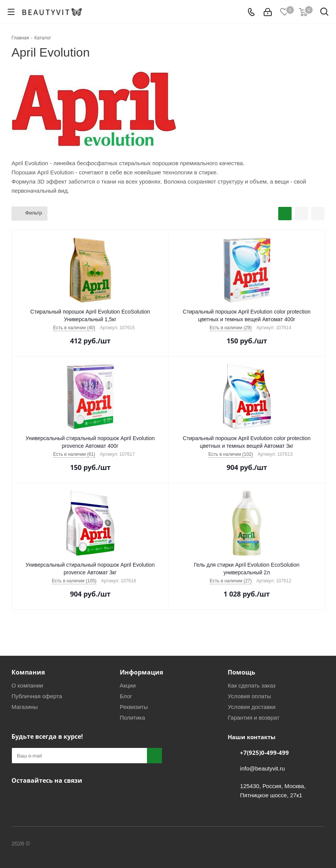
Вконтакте (19, 798)
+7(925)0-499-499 (264, 753)
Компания (28, 672)
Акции (128, 685)
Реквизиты (134, 707)
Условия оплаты (249, 696)
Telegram (38, 798)
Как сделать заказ (252, 685)
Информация (141, 672)
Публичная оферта (37, 696)
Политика (132, 718)
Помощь (241, 672)
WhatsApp (57, 798)
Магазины (25, 707)
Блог (126, 696)
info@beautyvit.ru (262, 768)
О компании (27, 685)
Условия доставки (251, 707)
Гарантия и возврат (254, 718)
